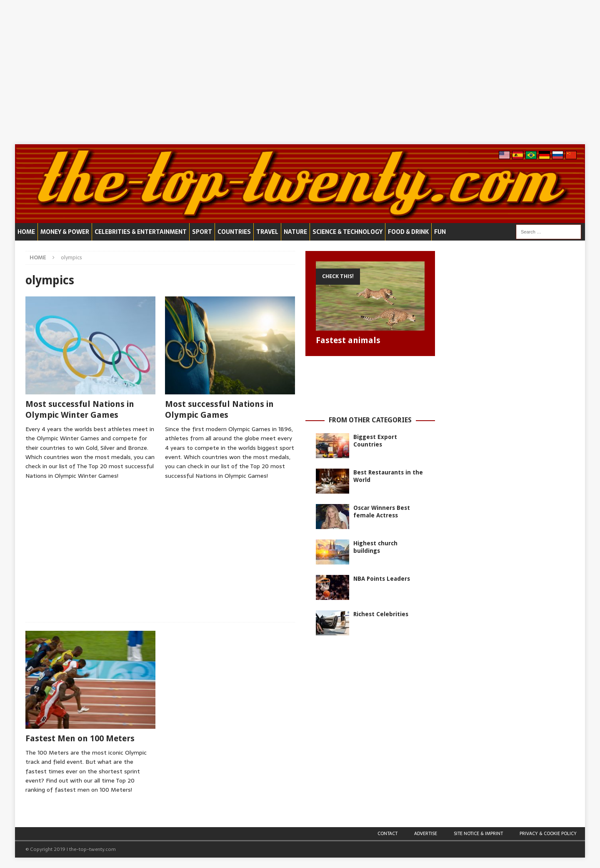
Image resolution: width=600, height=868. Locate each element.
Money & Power (65, 232)
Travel (267, 232)
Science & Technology (347, 232)
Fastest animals (348, 340)
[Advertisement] (300, 72)
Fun (440, 232)
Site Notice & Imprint (478, 833)
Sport (202, 232)
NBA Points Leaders (382, 579)
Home (26, 232)
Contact (387, 833)
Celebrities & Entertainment (141, 232)
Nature (295, 232)
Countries (234, 232)
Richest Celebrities (381, 614)
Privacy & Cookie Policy (548, 833)
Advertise (426, 833)
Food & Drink (408, 232)
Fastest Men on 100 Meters (80, 738)
